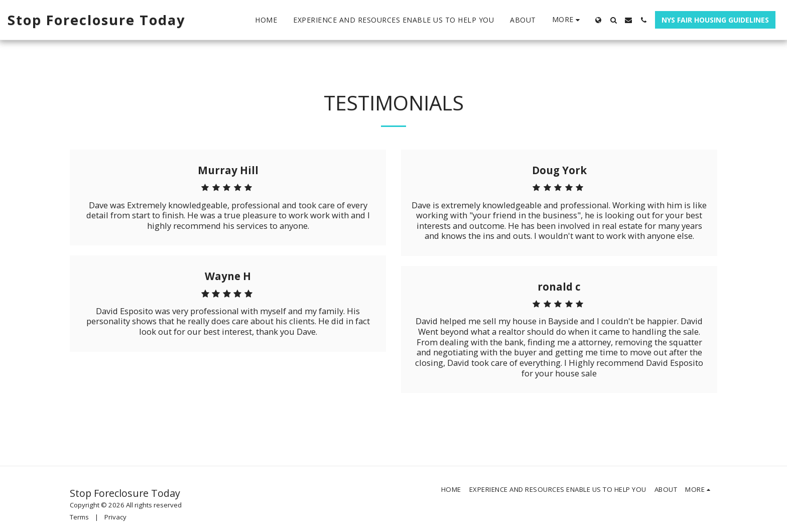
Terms (79, 517)
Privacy (115, 517)
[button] (613, 20)
